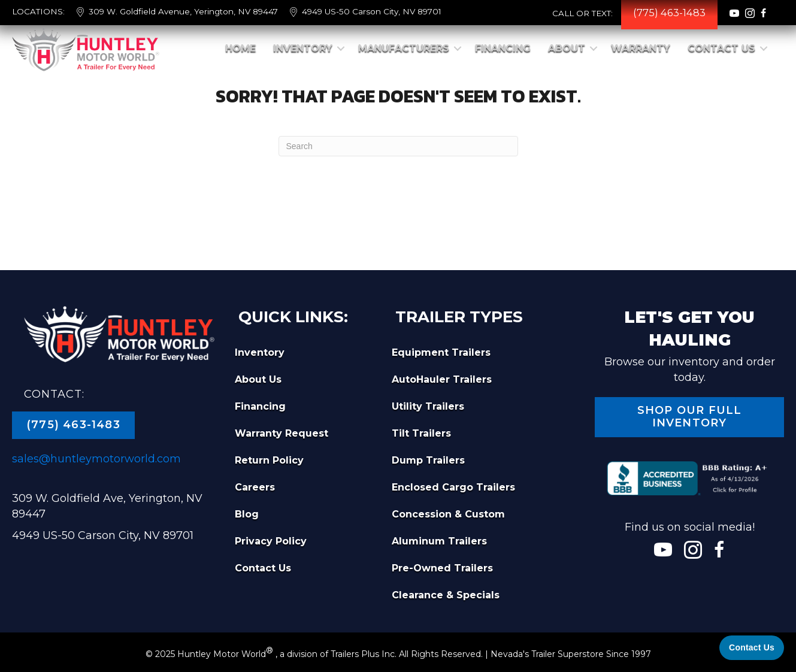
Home (240, 48)
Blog (247, 514)
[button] (341, 49)
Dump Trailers (428, 460)
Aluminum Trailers (439, 541)
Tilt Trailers (421, 433)
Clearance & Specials (446, 595)
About (567, 48)
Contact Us (721, 48)
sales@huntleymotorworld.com (96, 459)
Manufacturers (404, 48)
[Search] (398, 146)
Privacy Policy (271, 541)
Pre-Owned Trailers (442, 568)
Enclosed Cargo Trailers (453, 487)
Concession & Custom (448, 514)
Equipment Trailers (441, 352)
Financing (503, 48)
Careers (255, 487)
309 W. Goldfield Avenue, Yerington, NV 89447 (183, 11)
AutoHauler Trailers (442, 379)
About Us (258, 379)
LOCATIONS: (38, 11)
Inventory (303, 48)
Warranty (641, 48)
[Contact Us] (752, 648)
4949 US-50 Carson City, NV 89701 (372, 11)
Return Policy (269, 460)
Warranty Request (282, 433)
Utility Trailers (428, 406)
